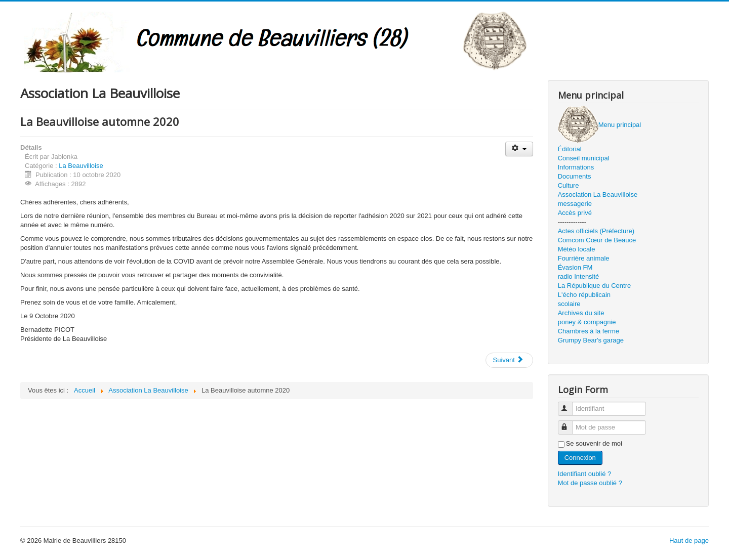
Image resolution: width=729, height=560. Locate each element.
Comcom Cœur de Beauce (597, 240)
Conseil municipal (584, 158)
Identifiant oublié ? (585, 474)
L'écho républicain (584, 295)
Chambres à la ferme (589, 331)
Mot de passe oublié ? (590, 483)
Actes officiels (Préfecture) (596, 231)
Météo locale (577, 249)
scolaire (569, 304)
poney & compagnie (587, 322)
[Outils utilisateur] (519, 149)
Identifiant (570, 404)
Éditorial (570, 149)
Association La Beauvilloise (598, 195)
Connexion (580, 458)
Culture (569, 185)
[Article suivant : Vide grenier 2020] (509, 360)
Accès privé (575, 213)
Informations (576, 167)
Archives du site (581, 313)
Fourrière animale (584, 258)
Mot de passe (570, 423)
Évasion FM (575, 267)
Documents (575, 176)
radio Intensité (579, 276)
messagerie (575, 204)
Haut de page (689, 541)
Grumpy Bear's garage (591, 340)
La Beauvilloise (81, 166)
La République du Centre (595, 286)
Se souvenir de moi (594, 443)
